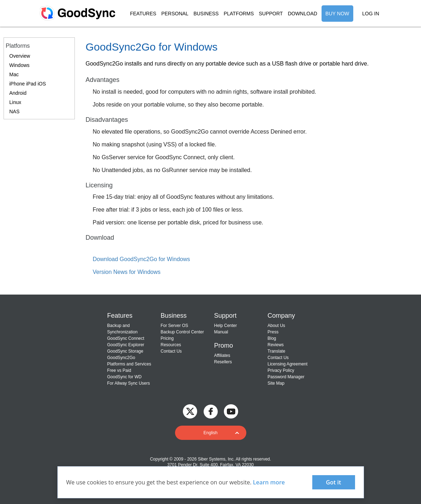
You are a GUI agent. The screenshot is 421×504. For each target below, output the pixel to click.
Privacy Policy (281, 370)
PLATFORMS (239, 14)
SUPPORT (271, 14)
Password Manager (286, 377)
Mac (14, 74)
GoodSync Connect (126, 338)
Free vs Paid (119, 370)
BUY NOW (337, 14)
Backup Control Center (182, 332)
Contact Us (171, 351)
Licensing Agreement (288, 364)
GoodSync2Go (121, 358)
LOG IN (371, 14)
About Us (276, 326)
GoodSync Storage (125, 351)
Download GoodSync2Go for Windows (141, 259)
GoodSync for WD (125, 377)
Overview (20, 56)
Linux (15, 102)
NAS (14, 111)
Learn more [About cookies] (269, 482)
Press (273, 332)
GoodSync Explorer (126, 345)
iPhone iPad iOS (28, 84)
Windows (19, 65)
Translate (277, 351)
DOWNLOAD (302, 14)
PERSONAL (175, 14)
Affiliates (222, 355)
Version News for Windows (127, 272)
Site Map (276, 383)
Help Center (226, 326)
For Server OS (174, 326)
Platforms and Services (129, 364)
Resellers (223, 362)
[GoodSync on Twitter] (190, 411)
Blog (272, 338)
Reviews (276, 345)
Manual (221, 332)
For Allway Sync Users (129, 383)
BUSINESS (206, 14)
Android (18, 93)
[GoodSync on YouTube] (231, 411)
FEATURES (143, 14)
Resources (171, 345)
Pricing (167, 338)
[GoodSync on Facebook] (211, 411)
